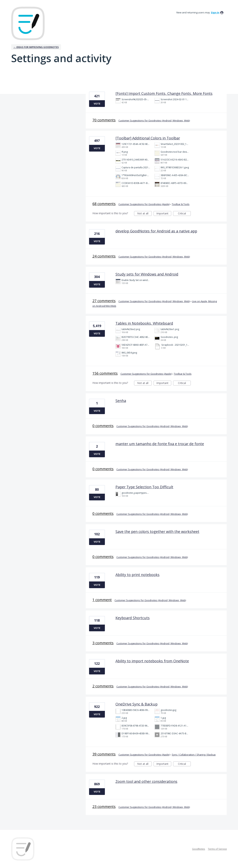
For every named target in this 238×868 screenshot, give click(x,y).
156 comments (105, 373)
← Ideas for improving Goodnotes (36, 47)
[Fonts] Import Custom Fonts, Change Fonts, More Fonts (164, 93)
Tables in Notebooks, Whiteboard (144, 323)
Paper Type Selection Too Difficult (144, 487)
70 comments (104, 120)
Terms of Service (217, 849)
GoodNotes (199, 849)
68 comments (104, 204)
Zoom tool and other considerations (146, 781)
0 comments (103, 426)
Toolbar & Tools (181, 204)
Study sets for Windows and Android (147, 274)
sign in (215, 12)
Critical (184, 214)
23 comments (104, 807)
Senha (121, 401)
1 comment (102, 600)
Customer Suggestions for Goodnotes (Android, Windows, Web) (154, 120)
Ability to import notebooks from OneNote (152, 661)
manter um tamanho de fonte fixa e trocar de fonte (160, 444)
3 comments (103, 643)
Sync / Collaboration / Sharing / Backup (194, 755)
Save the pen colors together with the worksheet (157, 532)
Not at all (144, 214)
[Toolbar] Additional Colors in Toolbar (148, 138)
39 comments (104, 754)
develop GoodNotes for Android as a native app (156, 231)
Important (164, 214)
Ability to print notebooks (138, 575)
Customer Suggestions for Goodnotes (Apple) (144, 204)
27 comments (104, 301)
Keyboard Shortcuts (133, 618)
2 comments (103, 686)
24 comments (104, 256)
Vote (97, 104)
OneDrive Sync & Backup (136, 704)
